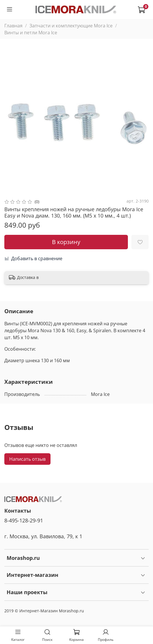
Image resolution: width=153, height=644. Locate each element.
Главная (13, 26)
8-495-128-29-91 (24, 520)
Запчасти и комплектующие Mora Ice (71, 26)
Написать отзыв (27, 459)
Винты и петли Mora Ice (31, 33)
